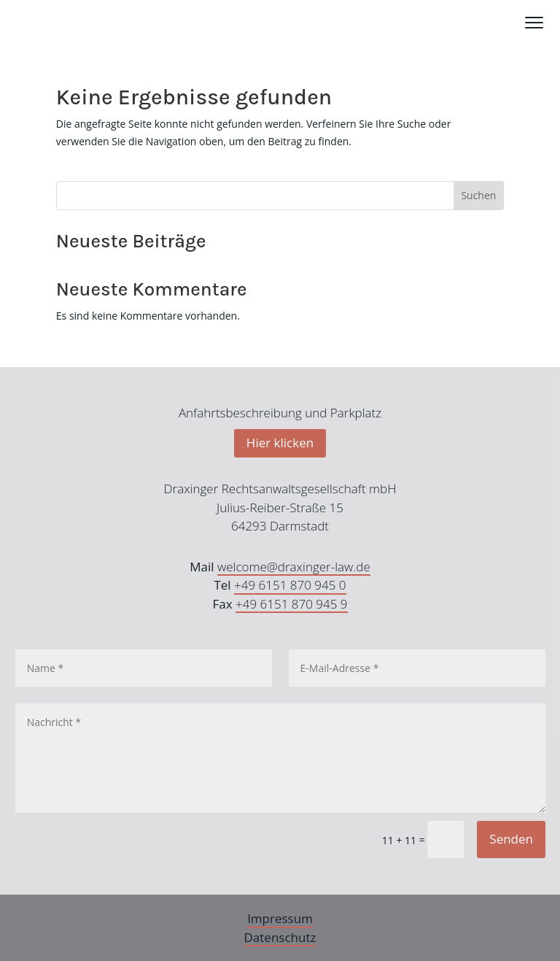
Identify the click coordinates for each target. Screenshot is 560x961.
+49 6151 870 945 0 (290, 585)
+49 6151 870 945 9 (292, 604)
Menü (534, 15)
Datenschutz (280, 937)
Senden (511, 839)
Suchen (478, 195)
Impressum (280, 918)
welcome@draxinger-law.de (294, 567)
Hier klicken (280, 443)
